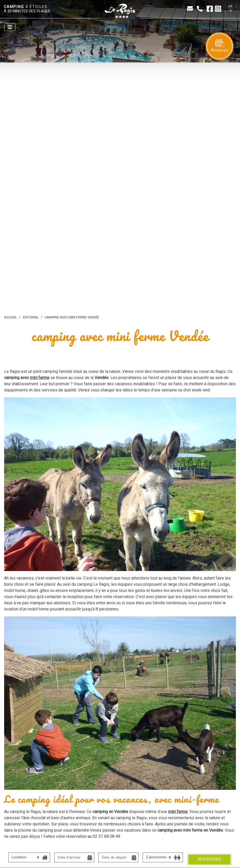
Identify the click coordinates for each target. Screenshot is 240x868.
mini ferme (40, 378)
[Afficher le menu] (10, 27)
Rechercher (209, 859)
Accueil (11, 317)
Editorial (31, 317)
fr (231, 6)
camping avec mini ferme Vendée (72, 317)
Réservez (220, 46)
